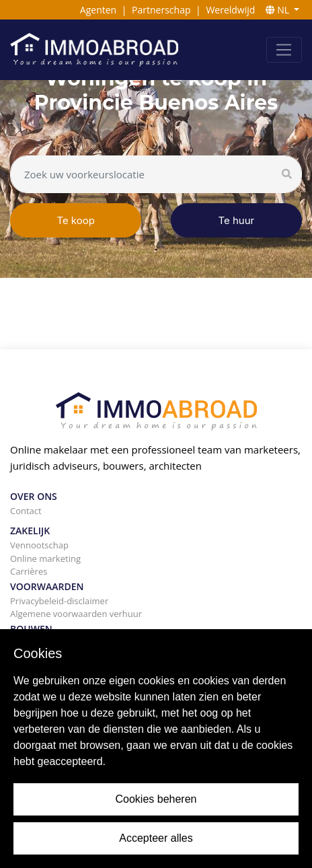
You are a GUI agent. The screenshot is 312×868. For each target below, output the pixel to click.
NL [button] (279, 10)
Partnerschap (161, 10)
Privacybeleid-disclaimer (59, 601)
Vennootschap (39, 545)
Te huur (236, 220)
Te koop (76, 220)
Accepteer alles (156, 838)
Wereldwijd (230, 10)
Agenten (98, 10)
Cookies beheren (156, 799)
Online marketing (45, 558)
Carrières (29, 571)
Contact (26, 511)
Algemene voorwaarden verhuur (76, 614)
